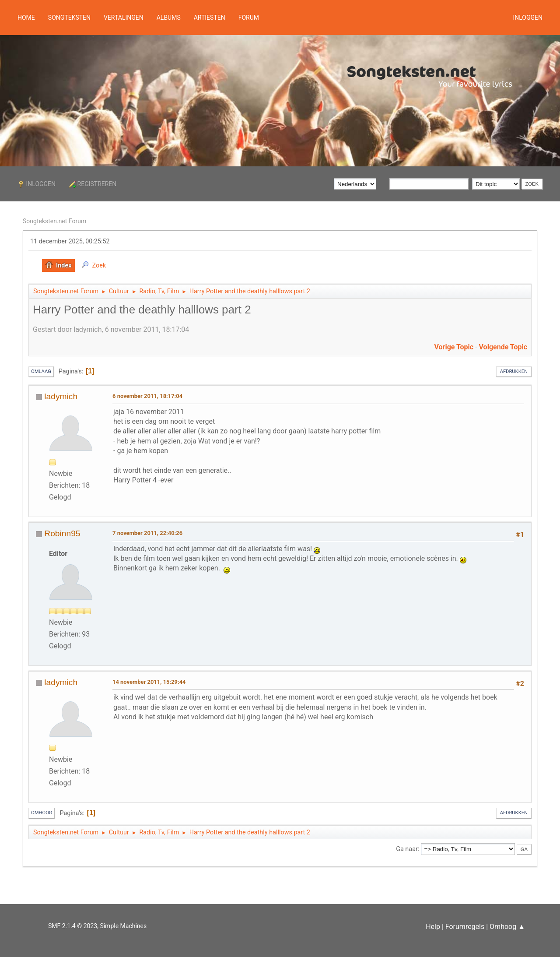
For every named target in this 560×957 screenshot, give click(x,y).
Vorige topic (454, 347)
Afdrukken (514, 371)
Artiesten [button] (210, 18)
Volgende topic (503, 347)
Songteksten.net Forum (54, 221)
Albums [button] (169, 18)
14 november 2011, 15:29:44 (149, 682)
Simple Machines (123, 926)
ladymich (61, 396)
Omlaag (41, 371)
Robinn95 (62, 533)
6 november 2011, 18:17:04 (147, 396)
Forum (249, 18)
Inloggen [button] (528, 18)
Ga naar (407, 849)
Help (433, 927)
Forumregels (465, 927)
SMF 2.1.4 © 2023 (73, 926)
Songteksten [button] (69, 18)
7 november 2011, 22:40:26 (147, 533)
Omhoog (42, 813)
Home (26, 18)
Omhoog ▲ (507, 927)
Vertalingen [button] (124, 18)
